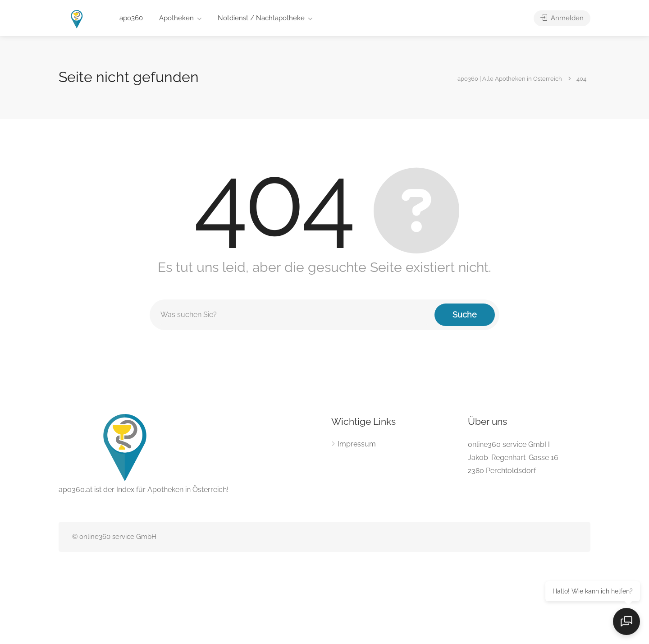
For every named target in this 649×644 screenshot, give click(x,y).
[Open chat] (626, 621)
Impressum (357, 444)
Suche (465, 315)
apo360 (131, 18)
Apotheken (176, 18)
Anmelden (562, 18)
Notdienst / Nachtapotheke (261, 18)
